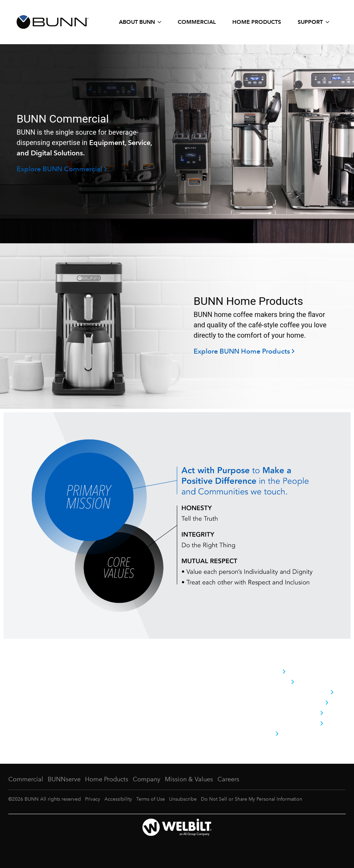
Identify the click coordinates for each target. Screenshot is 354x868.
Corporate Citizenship (287, 713)
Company (268, 672)
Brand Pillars (272, 682)
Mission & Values (189, 779)
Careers (264, 734)
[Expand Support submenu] (313, 22)
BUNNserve (64, 779)
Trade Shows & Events (287, 724)
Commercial (197, 22)
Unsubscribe (183, 799)
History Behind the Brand (292, 693)
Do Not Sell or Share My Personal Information (251, 799)
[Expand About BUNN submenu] (140, 22)
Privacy (93, 799)
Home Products (257, 22)
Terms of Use (151, 799)
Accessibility (118, 799)
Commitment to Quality (289, 703)
